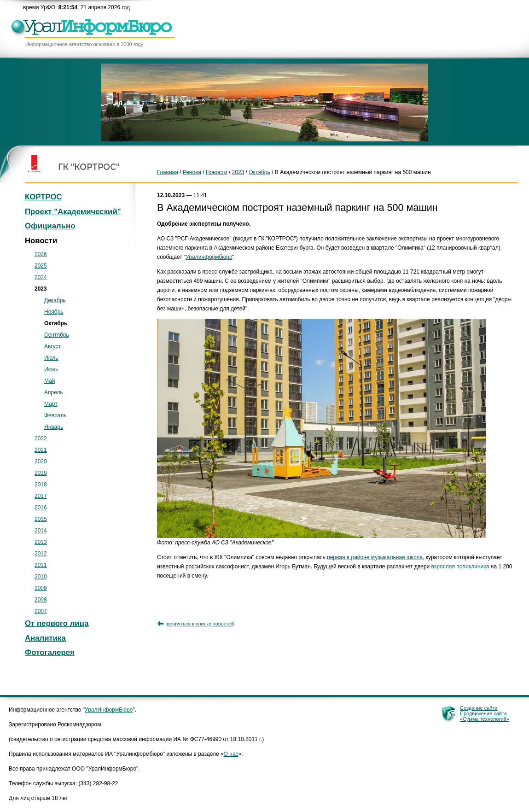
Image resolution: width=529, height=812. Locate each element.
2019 (41, 473)
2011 (41, 565)
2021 (41, 450)
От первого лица (57, 623)
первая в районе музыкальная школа (375, 557)
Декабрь (55, 300)
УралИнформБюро (109, 710)
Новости (216, 172)
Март (51, 404)
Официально (50, 226)
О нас (231, 754)
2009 (41, 588)
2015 (41, 519)
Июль (51, 358)
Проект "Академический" (73, 212)
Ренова (192, 172)
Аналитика (45, 638)
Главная (168, 172)
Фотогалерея (50, 652)
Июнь (51, 369)
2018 (41, 485)
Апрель (54, 392)
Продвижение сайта (483, 713)
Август (52, 346)
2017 (41, 496)
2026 (41, 254)
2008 (41, 600)
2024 (41, 277)
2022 (41, 438)
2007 (41, 611)
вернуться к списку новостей (200, 624)
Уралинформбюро (209, 257)
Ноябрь (54, 312)
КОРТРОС (44, 197)
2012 (41, 554)
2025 (41, 266)
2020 (41, 461)
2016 (41, 508)
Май (50, 381)
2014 (41, 531)
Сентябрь (57, 335)
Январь (54, 427)
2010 (41, 577)
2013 (41, 542)
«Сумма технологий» (485, 719)
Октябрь (259, 172)
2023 (238, 172)
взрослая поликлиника (460, 567)
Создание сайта (479, 708)
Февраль (55, 415)
